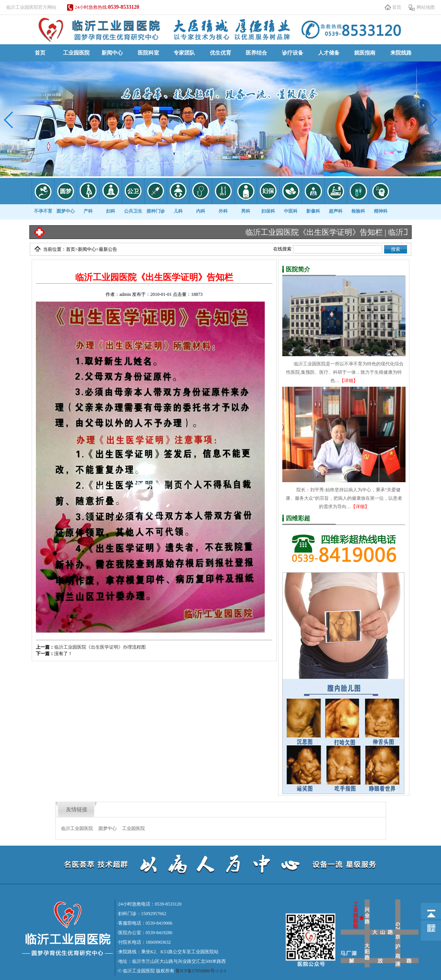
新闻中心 (112, 53)
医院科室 (148, 53)
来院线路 (401, 53)
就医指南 (365, 53)
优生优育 (220, 53)
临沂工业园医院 (77, 828)
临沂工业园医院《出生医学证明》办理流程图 (100, 647)
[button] (9, 120)
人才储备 (329, 53)
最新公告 (108, 249)
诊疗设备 (293, 53)
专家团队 (184, 53)
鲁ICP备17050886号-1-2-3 (201, 971)
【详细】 (349, 381)
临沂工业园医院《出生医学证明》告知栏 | (322, 232)
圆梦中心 (108, 828)
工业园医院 (76, 53)
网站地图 (426, 7)
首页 (397, 7)
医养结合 (256, 53)
